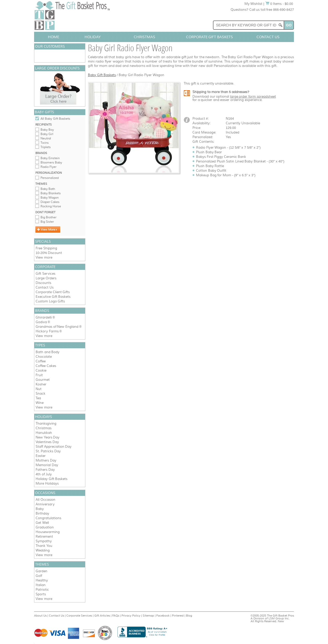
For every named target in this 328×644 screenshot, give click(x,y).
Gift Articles (102, 616)
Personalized (50, 178)
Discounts (43, 283)
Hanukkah (44, 433)
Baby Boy (47, 130)
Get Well (42, 523)
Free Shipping (46, 248)
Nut (39, 389)
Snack (40, 393)
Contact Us (268, 37)
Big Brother (48, 217)
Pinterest (178, 616)
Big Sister (47, 222)
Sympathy (44, 541)
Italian (41, 585)
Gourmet (43, 380)
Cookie (41, 370)
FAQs (116, 616)
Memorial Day (47, 465)
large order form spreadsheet (253, 96)
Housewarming (48, 532)
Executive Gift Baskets (53, 297)
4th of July (44, 474)
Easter (41, 456)
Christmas (145, 37)
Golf (39, 576)
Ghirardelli (44, 317)
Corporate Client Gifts (53, 292)
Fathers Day (45, 470)
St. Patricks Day (48, 451)
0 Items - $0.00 (279, 4)
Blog (189, 616)
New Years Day (48, 437)
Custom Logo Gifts (50, 301)
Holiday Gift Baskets (52, 479)
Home (54, 37)
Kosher (41, 384)
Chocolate (44, 357)
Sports (41, 594)
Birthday (42, 513)
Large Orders (46, 278)
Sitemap (148, 616)
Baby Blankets (51, 193)
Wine (40, 403)
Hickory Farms (47, 331)
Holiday (93, 37)
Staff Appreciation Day (54, 447)
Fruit (39, 375)
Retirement (44, 536)
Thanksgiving (46, 423)
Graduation (45, 527)
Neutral (46, 138)
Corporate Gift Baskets (210, 37)
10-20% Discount (49, 253)
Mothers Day (46, 460)
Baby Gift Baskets (102, 75)
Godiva (41, 322)
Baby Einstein (50, 158)
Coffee (41, 361)
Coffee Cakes (46, 366)
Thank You (44, 546)
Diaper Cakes (50, 202)
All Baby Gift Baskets (55, 119)
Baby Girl (47, 134)
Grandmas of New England (57, 327)
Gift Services (45, 274)
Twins (45, 143)
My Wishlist (254, 4)
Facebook (163, 616)
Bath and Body (48, 352)
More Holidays (47, 483)
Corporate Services (79, 616)
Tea (38, 398)
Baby (40, 509)
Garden (42, 571)
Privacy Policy (131, 616)
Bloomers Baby (51, 162)
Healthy (42, 580)
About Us (40, 616)
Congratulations (48, 518)
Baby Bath (48, 189)
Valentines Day (47, 442)
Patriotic (42, 590)
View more (44, 257)
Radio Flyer (48, 167)
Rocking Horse (51, 206)
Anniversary (45, 504)
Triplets (46, 147)
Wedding (43, 550)
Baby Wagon (50, 198)
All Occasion (45, 500)
